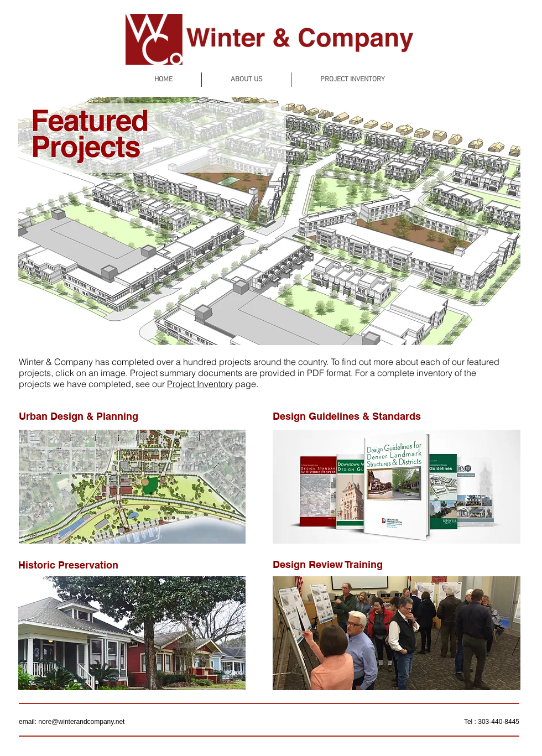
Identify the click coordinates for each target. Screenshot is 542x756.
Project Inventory (200, 384)
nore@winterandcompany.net (81, 722)
